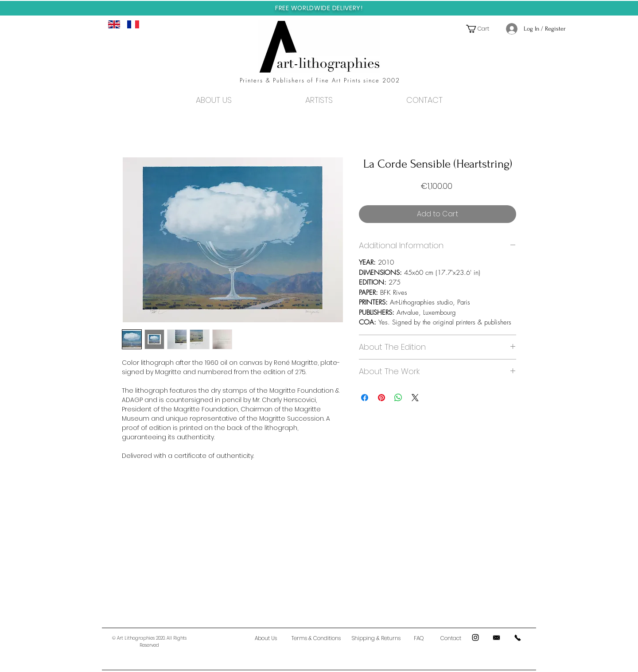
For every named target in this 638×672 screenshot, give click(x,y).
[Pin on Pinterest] (381, 398)
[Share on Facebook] (365, 398)
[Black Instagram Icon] (475, 637)
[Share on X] (415, 398)
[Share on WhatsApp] (398, 398)
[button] (482, 29)
